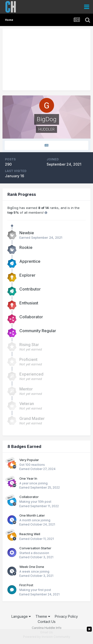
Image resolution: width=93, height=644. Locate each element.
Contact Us (47, 622)
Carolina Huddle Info (47, 628)
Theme (43, 616)
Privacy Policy (66, 616)
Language (21, 616)
